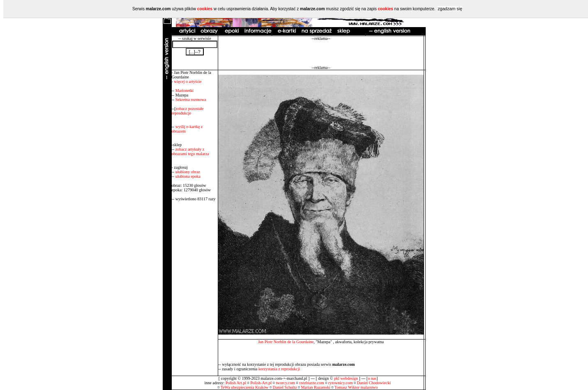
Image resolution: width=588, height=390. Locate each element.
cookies (205, 9)
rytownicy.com (341, 383)
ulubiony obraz (188, 172)
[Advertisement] (321, 53)
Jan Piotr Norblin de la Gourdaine (286, 342)
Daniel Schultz (285, 387)
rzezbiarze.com (312, 383)
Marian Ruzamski (316, 387)
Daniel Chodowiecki (374, 383)
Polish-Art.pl (261, 383)
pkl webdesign (346, 378)
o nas (372, 378)
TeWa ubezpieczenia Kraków (245, 387)
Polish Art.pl (236, 383)
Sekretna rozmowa (191, 100)
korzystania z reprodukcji (279, 369)
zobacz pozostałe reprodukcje (188, 111)
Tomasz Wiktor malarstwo (356, 387)
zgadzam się (450, 9)
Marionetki (184, 91)
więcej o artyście (188, 81)
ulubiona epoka (188, 176)
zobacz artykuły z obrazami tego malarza (190, 151)
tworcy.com (285, 383)
